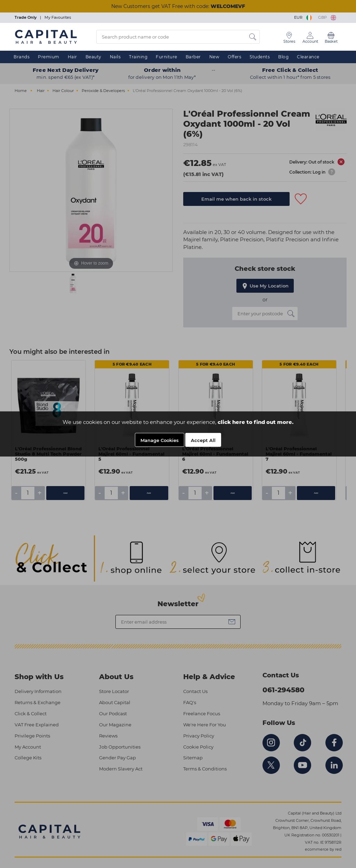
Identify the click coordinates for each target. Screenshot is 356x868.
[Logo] (46, 36)
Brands (22, 57)
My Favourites (58, 17)
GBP (327, 17)
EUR (304, 17)
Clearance (308, 57)
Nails (115, 57)
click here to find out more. (256, 423)
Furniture (167, 57)
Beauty (94, 57)
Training (138, 57)
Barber (193, 57)
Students (260, 57)
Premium (49, 57)
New (215, 57)
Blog (283, 57)
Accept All (203, 442)
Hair (72, 57)
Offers (234, 57)
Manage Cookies (160, 442)
